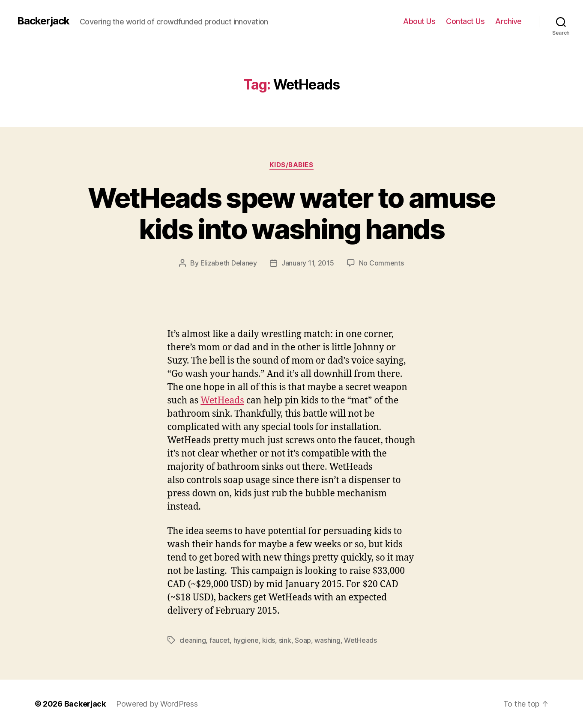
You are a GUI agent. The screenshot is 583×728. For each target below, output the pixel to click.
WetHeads (222, 401)
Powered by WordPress (157, 704)
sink (285, 640)
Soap (303, 640)
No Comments (381, 263)
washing (327, 640)
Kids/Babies (291, 165)
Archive (508, 21)
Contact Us (465, 21)
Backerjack (43, 21)
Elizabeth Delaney (229, 263)
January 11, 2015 (308, 263)
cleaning (193, 640)
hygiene (246, 640)
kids (269, 640)
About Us (419, 21)
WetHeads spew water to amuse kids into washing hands (291, 213)
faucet (220, 640)
